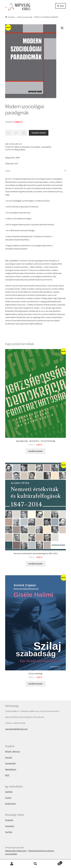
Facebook (9, 820)
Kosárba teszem (39, 133)
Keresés (36, 864)
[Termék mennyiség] (16, 133)
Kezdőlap (11, 17)
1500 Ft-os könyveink (25, 17)
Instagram (10, 826)
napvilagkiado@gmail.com (16, 729)
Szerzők (9, 757)
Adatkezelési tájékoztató (16, 851)
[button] (62, 28)
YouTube (9, 832)
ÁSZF (7, 775)
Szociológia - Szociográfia (41, 147)
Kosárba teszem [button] (35, 451)
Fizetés (8, 798)
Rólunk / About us (13, 751)
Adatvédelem (11, 769)
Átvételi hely (11, 804)
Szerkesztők (10, 763)
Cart (55, 862)
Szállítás (9, 792)
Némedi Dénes (20, 149)
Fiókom (12, 864)
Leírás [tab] (8, 171)
